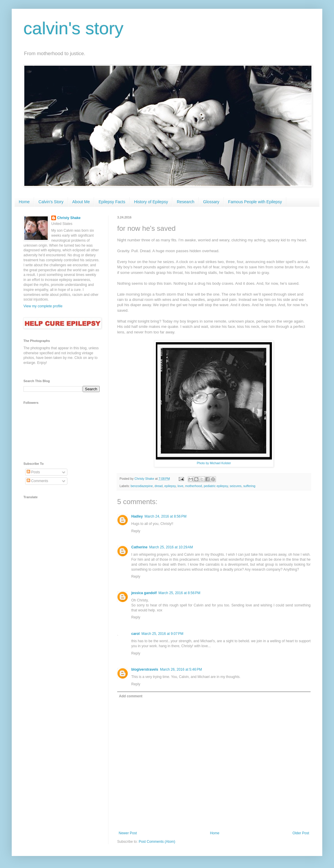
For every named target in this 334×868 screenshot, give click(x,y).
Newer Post (128, 833)
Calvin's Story (51, 202)
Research (185, 202)
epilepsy (170, 486)
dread (159, 486)
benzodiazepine (142, 486)
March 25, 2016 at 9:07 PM (162, 634)
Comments (37, 481)
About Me (81, 202)
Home (24, 202)
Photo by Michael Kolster (214, 463)
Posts (33, 472)
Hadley (137, 516)
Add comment (131, 696)
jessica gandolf (144, 593)
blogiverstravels (145, 669)
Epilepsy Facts (112, 202)
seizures (236, 486)
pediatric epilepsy (216, 486)
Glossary (211, 202)
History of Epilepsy (151, 202)
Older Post (301, 833)
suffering (249, 486)
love (180, 486)
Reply (136, 531)
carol (136, 634)
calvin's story (74, 28)
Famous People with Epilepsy (255, 202)
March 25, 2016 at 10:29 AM (171, 547)
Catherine (139, 547)
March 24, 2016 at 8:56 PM (165, 516)
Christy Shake (69, 218)
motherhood (194, 486)
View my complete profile (43, 306)
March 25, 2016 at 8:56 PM (179, 593)
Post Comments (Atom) (157, 842)
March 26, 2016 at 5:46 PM (181, 669)
